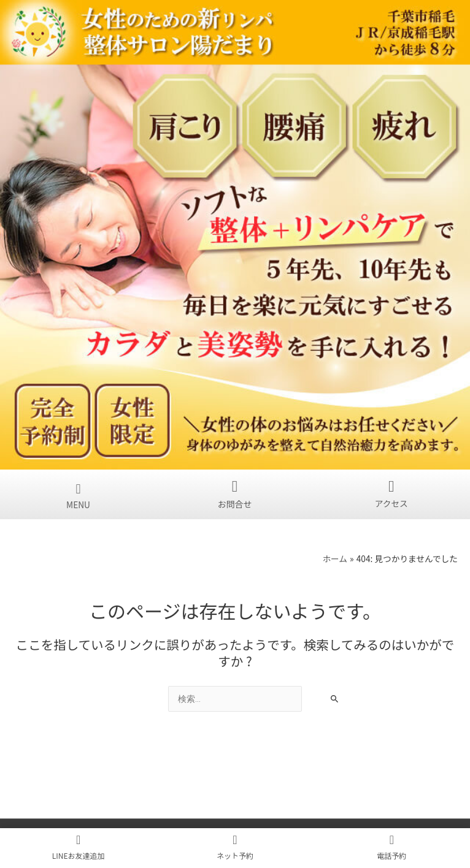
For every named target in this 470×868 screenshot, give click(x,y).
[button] (78, 488)
